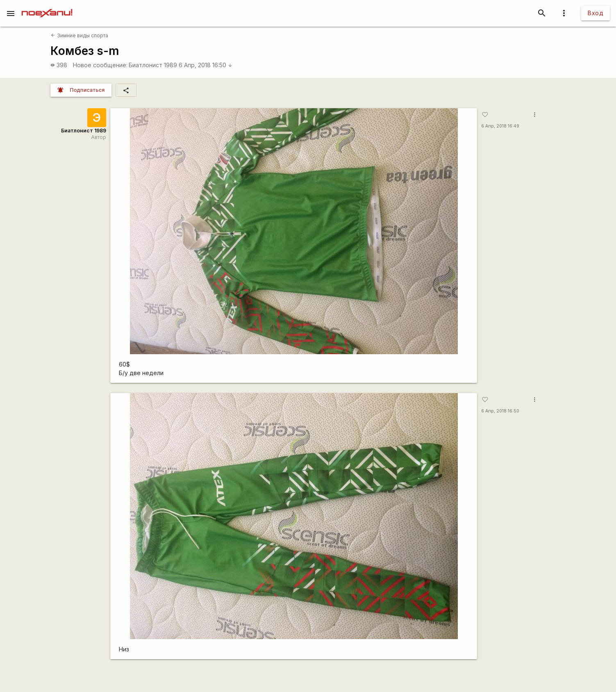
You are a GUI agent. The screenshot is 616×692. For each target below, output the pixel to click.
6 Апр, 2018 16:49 (500, 126)
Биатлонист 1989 (153, 65)
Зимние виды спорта (79, 35)
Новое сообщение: (100, 65)
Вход (596, 13)
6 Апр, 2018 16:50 (206, 65)
